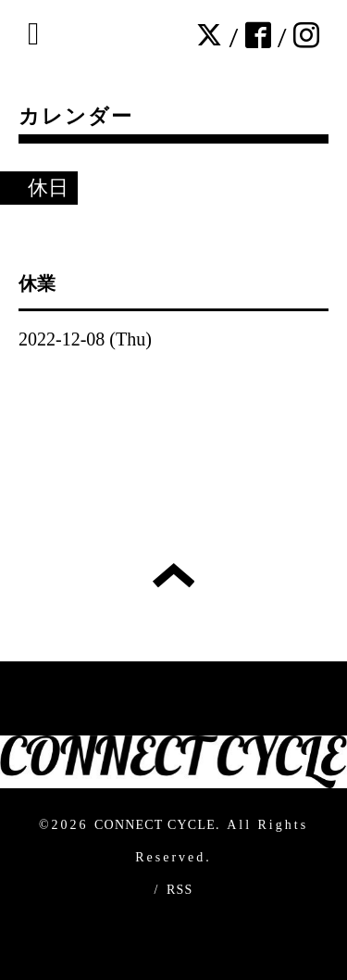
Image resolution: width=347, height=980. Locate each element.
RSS (180, 890)
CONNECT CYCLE (155, 825)
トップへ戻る (173, 575)
